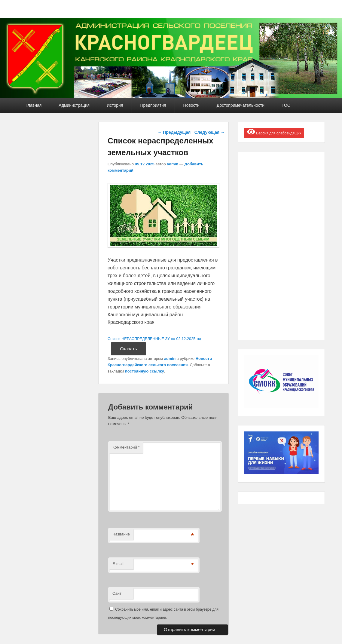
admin (173, 164)
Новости (191, 105)
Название (121, 534)
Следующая (210, 132)
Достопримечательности (241, 105)
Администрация (74, 105)
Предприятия (153, 105)
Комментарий (126, 447)
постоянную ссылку (145, 371)
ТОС (286, 105)
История (115, 105)
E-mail (118, 564)
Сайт (117, 593)
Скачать (128, 349)
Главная (34, 105)
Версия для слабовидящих (274, 132)
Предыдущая (174, 132)
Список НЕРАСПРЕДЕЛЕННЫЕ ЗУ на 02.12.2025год (154, 339)
